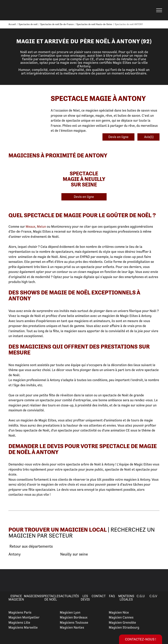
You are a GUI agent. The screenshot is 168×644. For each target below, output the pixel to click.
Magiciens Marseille (23, 627)
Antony (15, 554)
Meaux (31, 227)
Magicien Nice (119, 612)
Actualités (70, 596)
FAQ (112, 596)
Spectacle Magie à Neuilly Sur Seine (84, 179)
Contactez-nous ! (141, 639)
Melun (41, 227)
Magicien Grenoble (122, 622)
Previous (8, 580)
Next (160, 580)
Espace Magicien (16, 598)
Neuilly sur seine (74, 554)
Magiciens (33, 596)
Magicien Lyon (70, 612)
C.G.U (141, 596)
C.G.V (153, 596)
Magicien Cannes (121, 617)
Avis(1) (148, 137)
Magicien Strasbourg (124, 627)
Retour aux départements (31, 546)
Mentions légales (126, 598)
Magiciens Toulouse (74, 622)
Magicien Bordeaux (74, 617)
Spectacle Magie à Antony (98, 98)
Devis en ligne (118, 137)
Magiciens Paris (20, 612)
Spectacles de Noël (51, 598)
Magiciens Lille (19, 622)
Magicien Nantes (72, 627)
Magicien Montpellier (24, 617)
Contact (99, 596)
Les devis (85, 598)
